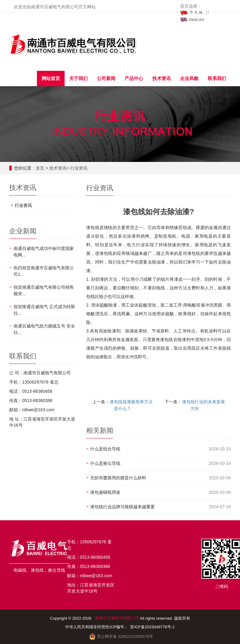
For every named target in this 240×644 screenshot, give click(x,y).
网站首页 (51, 78)
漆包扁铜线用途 (105, 492)
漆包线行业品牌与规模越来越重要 (122, 507)
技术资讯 (162, 78)
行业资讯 (79, 168)
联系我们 (217, 78)
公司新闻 (106, 78)
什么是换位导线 (105, 463)
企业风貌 (189, 78)
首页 (40, 168)
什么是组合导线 (105, 449)
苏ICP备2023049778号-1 (153, 627)
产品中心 (134, 78)
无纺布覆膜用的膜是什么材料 (118, 478)
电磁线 (20, 570)
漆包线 (37, 570)
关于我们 (78, 78)
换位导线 (57, 570)
